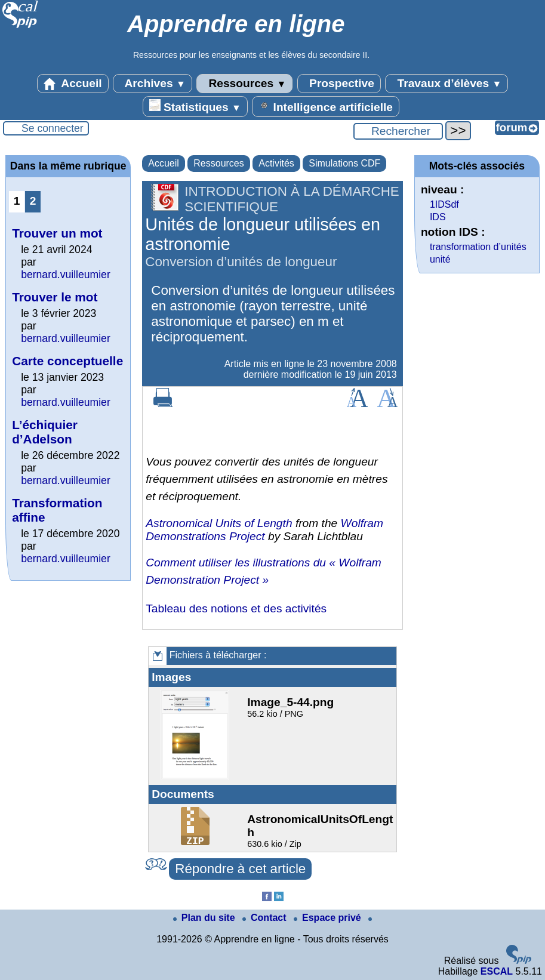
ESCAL (497, 971)
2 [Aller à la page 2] (33, 201)
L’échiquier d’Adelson (45, 432)
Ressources (244, 84)
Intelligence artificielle (326, 106)
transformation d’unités (478, 247)
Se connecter (53, 128)
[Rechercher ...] (398, 131)
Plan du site (205, 918)
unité (440, 259)
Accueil (73, 84)
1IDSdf (444, 204)
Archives (153, 84)
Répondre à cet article (240, 869)
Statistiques (195, 106)
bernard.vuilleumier (66, 275)
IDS (438, 217)
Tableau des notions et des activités (236, 608)
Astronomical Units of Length (219, 523)
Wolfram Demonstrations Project (264, 530)
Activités (276, 163)
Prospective (339, 84)
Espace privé (329, 918)
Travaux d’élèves (447, 84)
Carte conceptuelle (67, 361)
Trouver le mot (55, 297)
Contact (266, 918)
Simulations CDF (344, 163)
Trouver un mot (57, 233)
